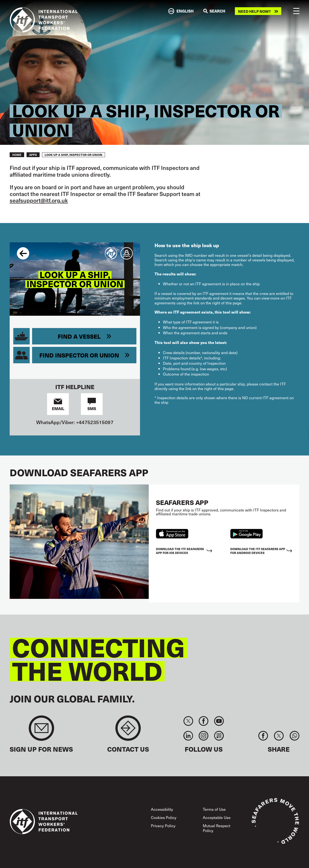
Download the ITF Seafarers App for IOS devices (180, 551)
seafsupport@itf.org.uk (39, 200)
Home (17, 155)
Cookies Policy (164, 817)
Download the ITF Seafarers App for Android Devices (258, 551)
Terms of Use (214, 809)
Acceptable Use (217, 817)
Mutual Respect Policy (217, 828)
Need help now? (254, 11)
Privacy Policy (163, 826)
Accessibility (162, 809)
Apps (33, 155)
